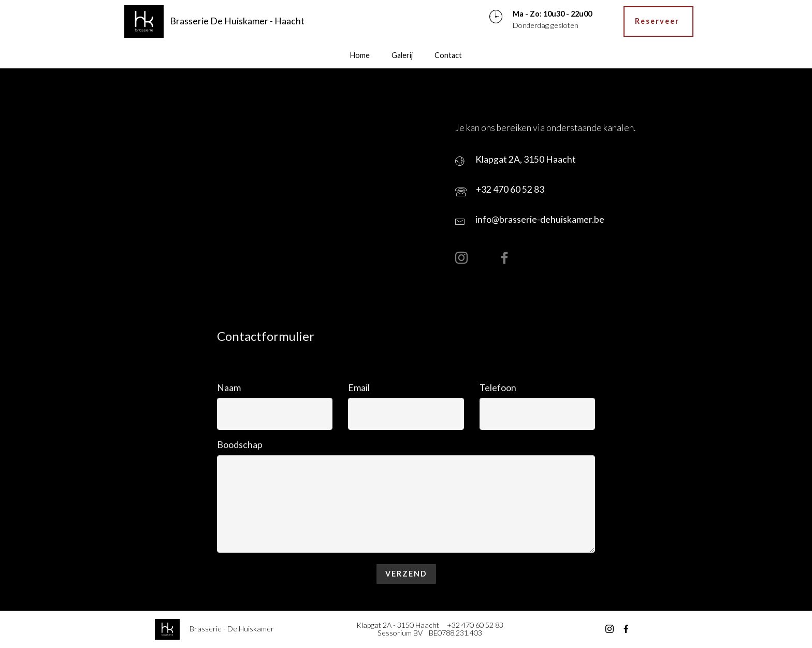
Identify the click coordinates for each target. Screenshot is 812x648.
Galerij (402, 55)
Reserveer (658, 21)
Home (360, 55)
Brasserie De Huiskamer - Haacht (238, 21)
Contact (448, 55)
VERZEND (406, 574)
